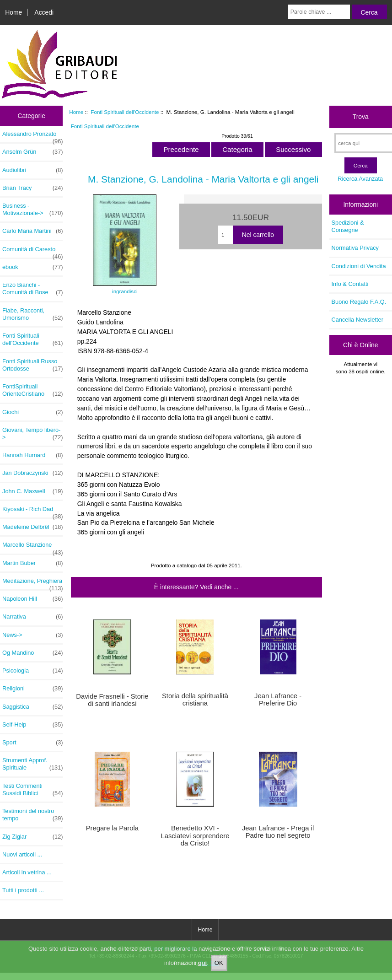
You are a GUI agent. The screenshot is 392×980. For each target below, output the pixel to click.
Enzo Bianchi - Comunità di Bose (32, 289)
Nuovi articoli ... (22, 854)
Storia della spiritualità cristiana (195, 700)
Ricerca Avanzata (360, 179)
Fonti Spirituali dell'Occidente (125, 112)
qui (203, 970)
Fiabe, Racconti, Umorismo (32, 314)
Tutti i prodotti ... (23, 890)
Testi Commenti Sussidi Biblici (32, 790)
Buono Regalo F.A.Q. (359, 302)
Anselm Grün (32, 152)
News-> (32, 635)
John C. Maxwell (32, 491)
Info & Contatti (350, 284)
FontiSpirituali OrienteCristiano (32, 390)
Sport (32, 743)
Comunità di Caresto (32, 252)
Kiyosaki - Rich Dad (32, 512)
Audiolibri (32, 170)
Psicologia (32, 671)
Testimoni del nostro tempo (32, 815)
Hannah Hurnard (32, 455)
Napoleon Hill (32, 599)
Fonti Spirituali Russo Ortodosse (32, 365)
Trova (361, 117)
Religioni (32, 689)
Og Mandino (32, 653)
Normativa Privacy (355, 248)
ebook (32, 267)
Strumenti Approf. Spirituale (32, 764)
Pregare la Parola (112, 828)
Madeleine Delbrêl (32, 527)
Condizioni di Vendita (359, 266)
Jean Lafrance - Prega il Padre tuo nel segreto (278, 832)
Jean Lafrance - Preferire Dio (278, 700)
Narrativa (32, 617)
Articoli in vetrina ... (27, 872)
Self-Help (32, 725)
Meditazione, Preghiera (32, 583)
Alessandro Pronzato (32, 136)
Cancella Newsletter (357, 320)
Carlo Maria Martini (32, 231)
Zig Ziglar (32, 837)
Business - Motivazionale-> (32, 210)
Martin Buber (32, 563)
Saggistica (32, 707)
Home (13, 12)
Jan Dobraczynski (32, 473)
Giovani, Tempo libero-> (32, 434)
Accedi (44, 12)
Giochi (32, 412)
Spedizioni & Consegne (348, 226)
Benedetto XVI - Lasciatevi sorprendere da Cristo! (195, 835)
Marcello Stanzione (32, 547)
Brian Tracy (32, 188)
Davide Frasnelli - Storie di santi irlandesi (112, 700)
